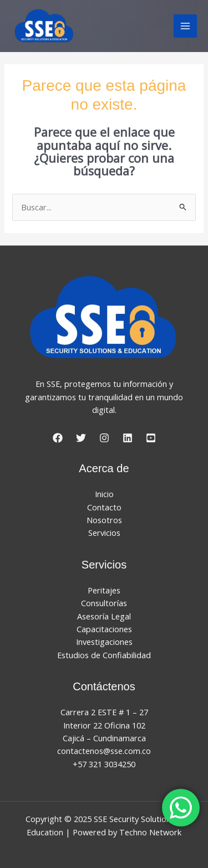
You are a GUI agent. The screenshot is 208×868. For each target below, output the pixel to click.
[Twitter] (81, 438)
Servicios (104, 533)
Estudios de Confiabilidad (104, 655)
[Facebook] (58, 438)
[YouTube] (151, 438)
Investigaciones (104, 642)
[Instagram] (104, 438)
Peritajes (104, 590)
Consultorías (104, 603)
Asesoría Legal (104, 616)
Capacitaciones (104, 629)
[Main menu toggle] (185, 26)
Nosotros (104, 520)
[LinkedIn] (128, 438)
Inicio (104, 494)
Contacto (104, 507)
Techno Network (150, 832)
